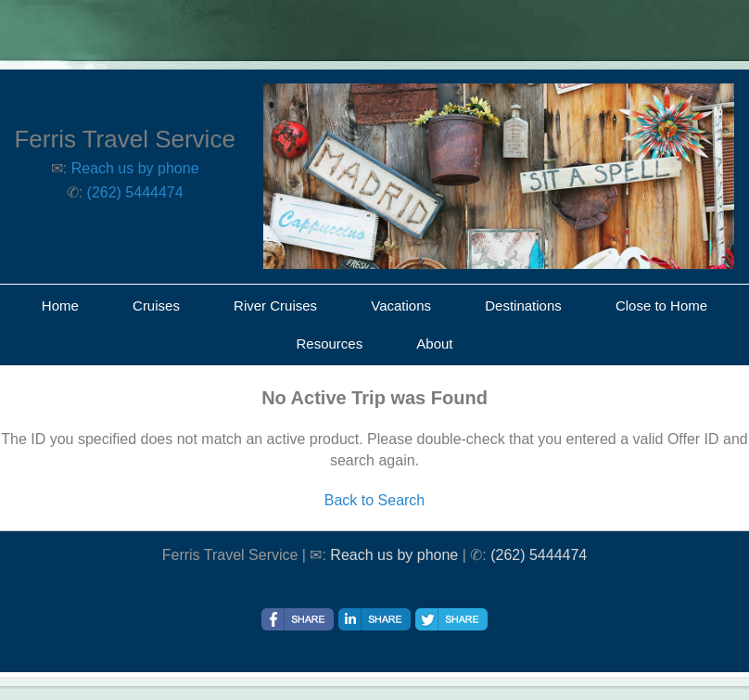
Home (60, 305)
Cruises (156, 305)
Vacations (401, 305)
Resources (329, 344)
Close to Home (661, 305)
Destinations (523, 305)
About (434, 344)
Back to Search (375, 500)
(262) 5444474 (135, 192)
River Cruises (275, 305)
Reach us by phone (135, 168)
